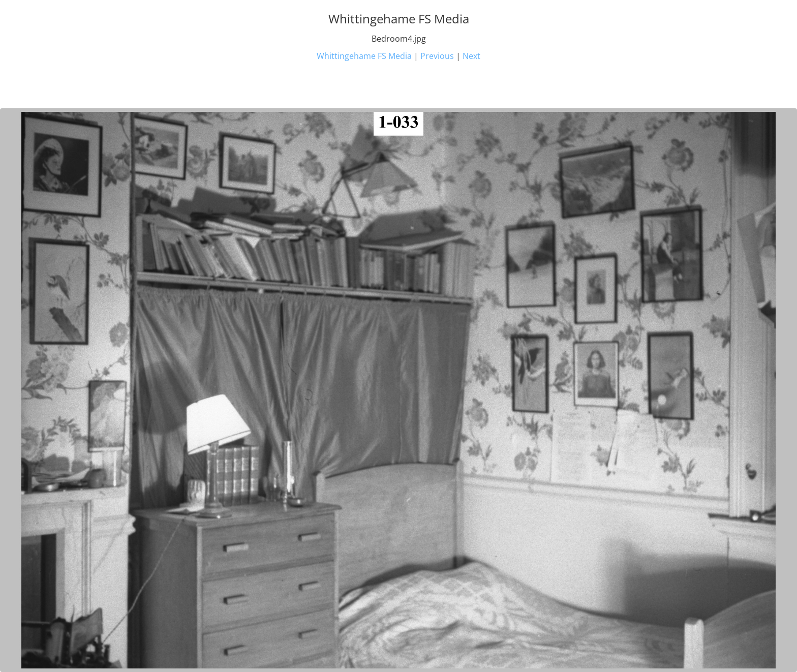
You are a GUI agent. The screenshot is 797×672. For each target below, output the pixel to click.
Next (471, 56)
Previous (437, 56)
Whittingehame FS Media (364, 56)
